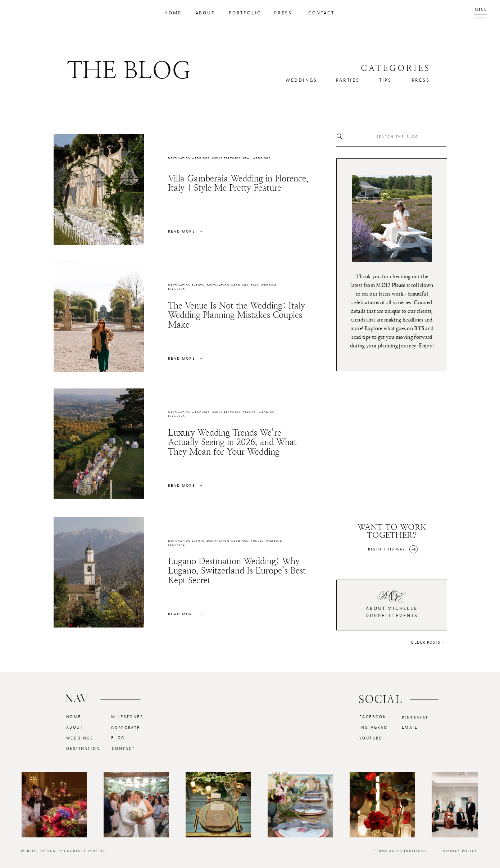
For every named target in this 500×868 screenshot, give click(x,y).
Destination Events (186, 285)
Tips (255, 285)
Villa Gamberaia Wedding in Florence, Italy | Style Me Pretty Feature (238, 183)
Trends (250, 413)
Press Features (226, 158)
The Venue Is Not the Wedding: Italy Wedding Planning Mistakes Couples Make (237, 315)
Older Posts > (427, 642)
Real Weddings (257, 158)
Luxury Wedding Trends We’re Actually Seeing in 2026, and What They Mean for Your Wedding (232, 442)
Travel (257, 541)
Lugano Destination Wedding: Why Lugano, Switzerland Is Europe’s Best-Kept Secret (240, 571)
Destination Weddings (189, 158)
